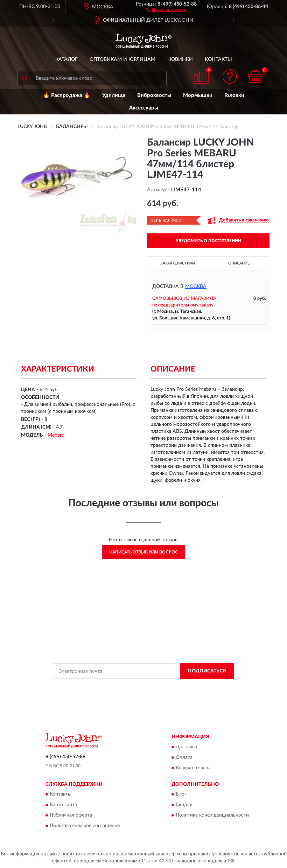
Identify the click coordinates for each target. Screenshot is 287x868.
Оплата (184, 757)
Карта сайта (63, 805)
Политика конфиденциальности (212, 816)
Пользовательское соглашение (85, 826)
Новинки (180, 59)
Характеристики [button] (178, 263)
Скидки (184, 805)
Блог (181, 795)
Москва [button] (196, 287)
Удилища (114, 95)
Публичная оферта (71, 816)
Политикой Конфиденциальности (178, 687)
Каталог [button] (66, 59)
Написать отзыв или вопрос (143, 552)
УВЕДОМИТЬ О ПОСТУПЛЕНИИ (208, 241)
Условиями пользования (132, 693)
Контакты (218, 59)
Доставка (186, 747)
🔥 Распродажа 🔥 (67, 95)
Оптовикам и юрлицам (122, 59)
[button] (166, 9)
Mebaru (56, 435)
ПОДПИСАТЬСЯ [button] (207, 671)
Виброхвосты (154, 95)
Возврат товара (193, 768)
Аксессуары (144, 108)
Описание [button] (239, 263)
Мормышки (198, 95)
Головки (234, 95)
